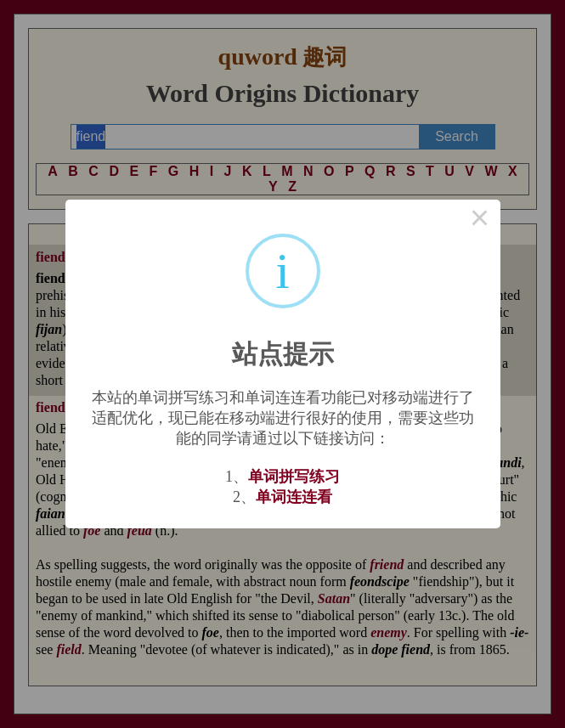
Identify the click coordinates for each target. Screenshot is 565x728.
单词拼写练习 (294, 477)
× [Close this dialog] (480, 220)
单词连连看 (294, 497)
